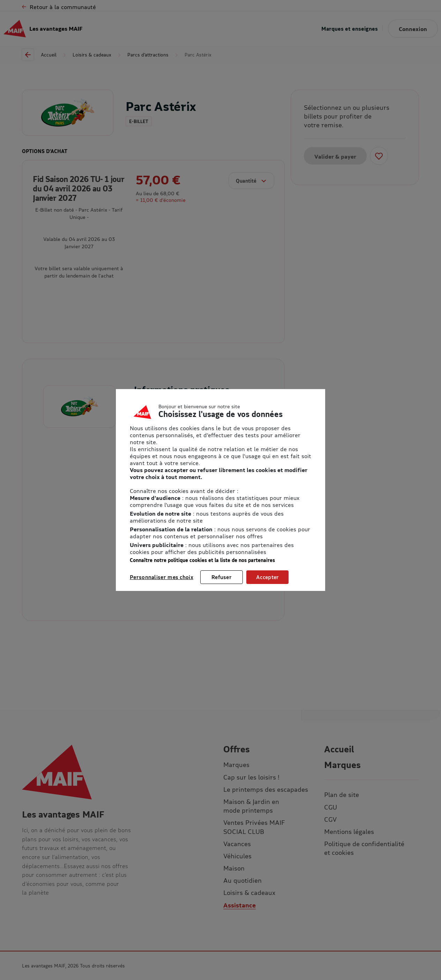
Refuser (222, 577)
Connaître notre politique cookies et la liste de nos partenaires (202, 560)
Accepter (267, 577)
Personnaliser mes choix (162, 577)
